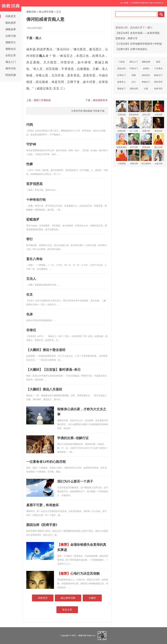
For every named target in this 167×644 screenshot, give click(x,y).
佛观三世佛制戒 (42, 100)
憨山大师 (158, 141)
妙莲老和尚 (122, 141)
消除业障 (134, 89)
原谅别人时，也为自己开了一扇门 (134, 28)
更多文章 (67, 610)
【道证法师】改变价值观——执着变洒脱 (137, 33)
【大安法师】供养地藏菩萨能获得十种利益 (139, 44)
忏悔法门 (134, 68)
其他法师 (146, 141)
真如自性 (121, 68)
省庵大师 (146, 124)
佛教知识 (11, 49)
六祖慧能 (122, 157)
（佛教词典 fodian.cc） (87, 636)
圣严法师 (134, 141)
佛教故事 (11, 29)
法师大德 (11, 36)
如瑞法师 (122, 124)
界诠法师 (158, 124)
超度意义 (121, 82)
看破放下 (121, 89)
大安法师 (158, 108)
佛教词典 (31, 12)
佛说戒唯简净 (100, 100)
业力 (134, 82)
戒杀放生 (146, 75)
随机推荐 (11, 23)
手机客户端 (99, 111)
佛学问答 (11, 68)
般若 (158, 62)
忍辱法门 (121, 75)
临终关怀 (158, 89)
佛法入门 (11, 62)
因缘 (134, 75)
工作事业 (158, 68)
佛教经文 (11, 42)
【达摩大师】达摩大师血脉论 (131, 49)
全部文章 (11, 55)
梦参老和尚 (134, 108)
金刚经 (146, 68)
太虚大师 (158, 157)
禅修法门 (146, 82)
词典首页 (11, 16)
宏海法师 (122, 108)
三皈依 (122, 62)
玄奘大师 (146, 108)
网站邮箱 (88, 111)
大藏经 (92, 598)
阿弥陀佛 (11, 75)
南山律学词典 (46, 12)
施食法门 (158, 75)
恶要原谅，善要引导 (126, 38)
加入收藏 (124, 3)
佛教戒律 (146, 62)
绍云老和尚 (146, 157)
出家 (146, 89)
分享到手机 (77, 111)
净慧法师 (134, 157)
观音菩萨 (158, 82)
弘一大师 (134, 124)
